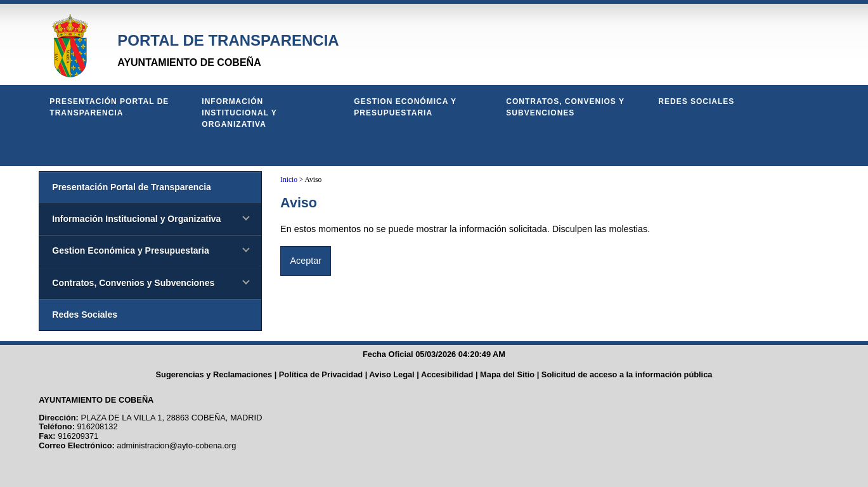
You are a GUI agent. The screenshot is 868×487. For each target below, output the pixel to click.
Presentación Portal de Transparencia (109, 107)
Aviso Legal (392, 374)
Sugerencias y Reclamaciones (214, 374)
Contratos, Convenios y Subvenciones (565, 107)
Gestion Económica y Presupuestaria (405, 107)
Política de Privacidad (321, 374)
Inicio (289, 179)
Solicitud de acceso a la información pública (627, 374)
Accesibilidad (447, 374)
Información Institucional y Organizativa (239, 113)
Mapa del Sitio (507, 374)
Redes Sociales (696, 101)
